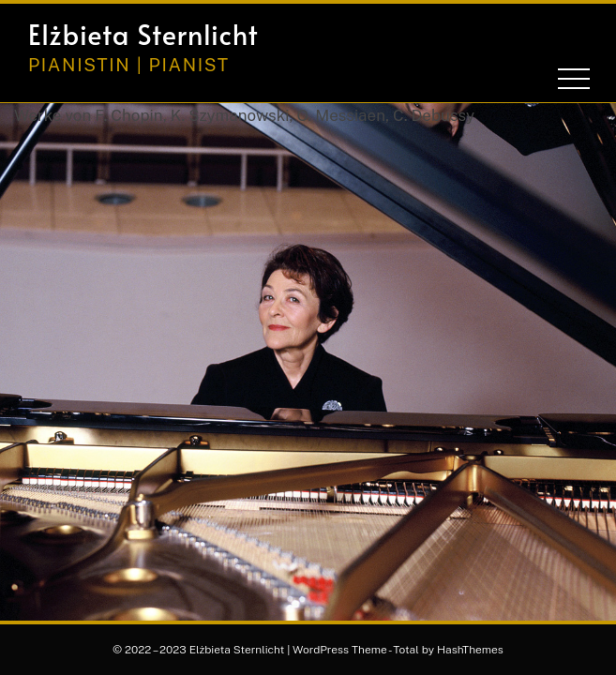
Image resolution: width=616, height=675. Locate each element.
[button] (516, 35)
